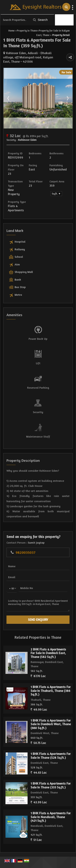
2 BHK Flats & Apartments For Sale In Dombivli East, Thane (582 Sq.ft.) (48, 653)
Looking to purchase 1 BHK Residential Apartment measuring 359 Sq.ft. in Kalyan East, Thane (38, 604)
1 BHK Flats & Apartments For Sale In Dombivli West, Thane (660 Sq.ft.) (51, 724)
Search (40, 20)
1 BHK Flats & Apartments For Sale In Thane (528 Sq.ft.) (51, 756)
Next (67, 98)
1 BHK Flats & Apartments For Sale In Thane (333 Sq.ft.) (51, 785)
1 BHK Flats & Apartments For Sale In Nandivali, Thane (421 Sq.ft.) (51, 817)
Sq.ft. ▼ (56, 194)
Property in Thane (27, 31)
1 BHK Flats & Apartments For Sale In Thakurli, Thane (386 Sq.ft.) (51, 691)
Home (11, 31)
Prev (9, 98)
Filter (64, 20)
